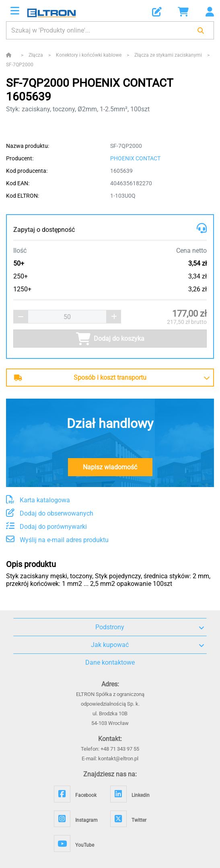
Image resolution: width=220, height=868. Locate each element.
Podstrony (150, 627)
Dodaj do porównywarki (46, 527)
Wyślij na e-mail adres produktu (57, 540)
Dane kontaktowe (110, 662)
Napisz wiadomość (110, 467)
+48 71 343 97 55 (120, 749)
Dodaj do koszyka (110, 339)
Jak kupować (148, 645)
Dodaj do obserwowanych (50, 513)
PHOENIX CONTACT (135, 158)
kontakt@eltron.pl (118, 758)
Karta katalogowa (38, 500)
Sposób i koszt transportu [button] (80, 378)
